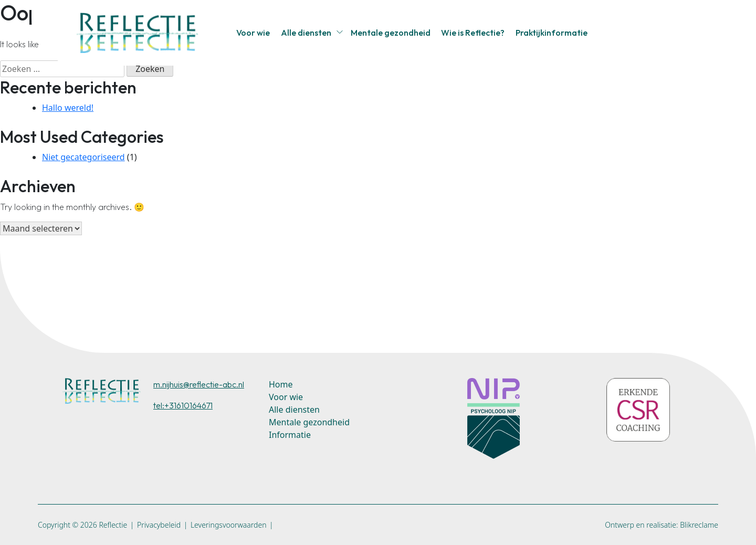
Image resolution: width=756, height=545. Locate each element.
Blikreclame (699, 525)
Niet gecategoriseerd (83, 157)
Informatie (290, 435)
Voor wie (253, 33)
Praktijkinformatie (552, 33)
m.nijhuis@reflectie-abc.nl (199, 384)
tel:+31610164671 (183, 405)
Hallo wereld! (68, 108)
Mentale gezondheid (391, 33)
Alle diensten (306, 33)
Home (281, 384)
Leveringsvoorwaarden (229, 525)
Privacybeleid (159, 525)
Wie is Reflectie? (473, 33)
